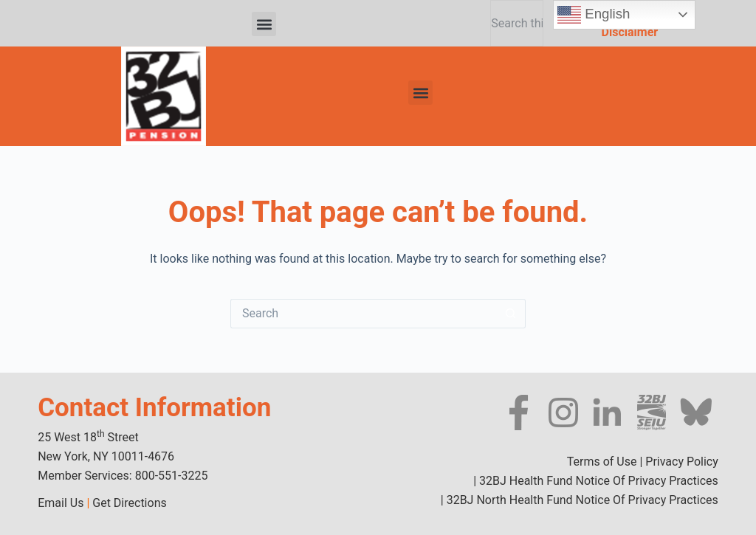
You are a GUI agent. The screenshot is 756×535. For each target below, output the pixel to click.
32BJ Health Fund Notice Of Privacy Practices (597, 481)
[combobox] (516, 23)
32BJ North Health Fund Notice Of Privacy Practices (581, 500)
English (594, 15)
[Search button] (511, 314)
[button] (264, 24)
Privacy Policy (682, 462)
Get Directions (129, 503)
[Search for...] (363, 314)
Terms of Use (602, 462)
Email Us (61, 503)
